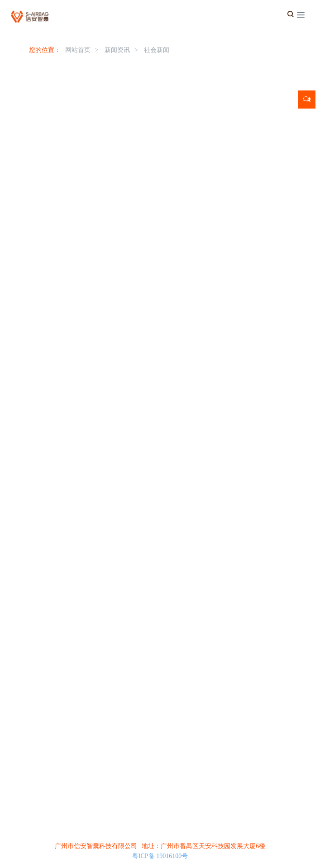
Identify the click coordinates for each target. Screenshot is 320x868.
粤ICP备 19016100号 (160, 856)
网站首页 (78, 50)
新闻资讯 (117, 50)
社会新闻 (157, 50)
